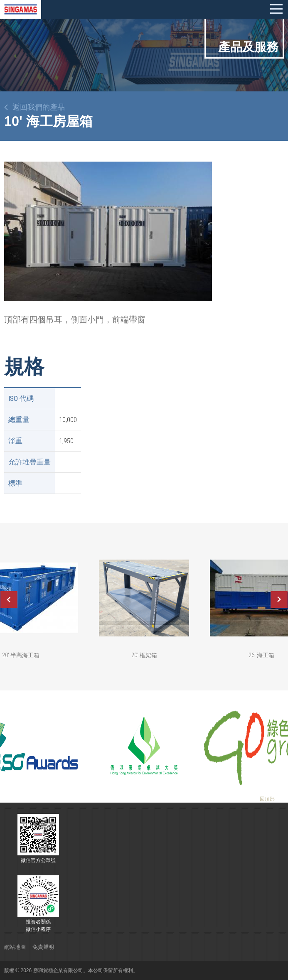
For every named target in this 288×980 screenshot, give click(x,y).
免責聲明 (43, 947)
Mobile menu (276, 9)
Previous (9, 599)
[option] (108, 231)
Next (279, 599)
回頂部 (267, 799)
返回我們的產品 (39, 107)
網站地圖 (15, 947)
